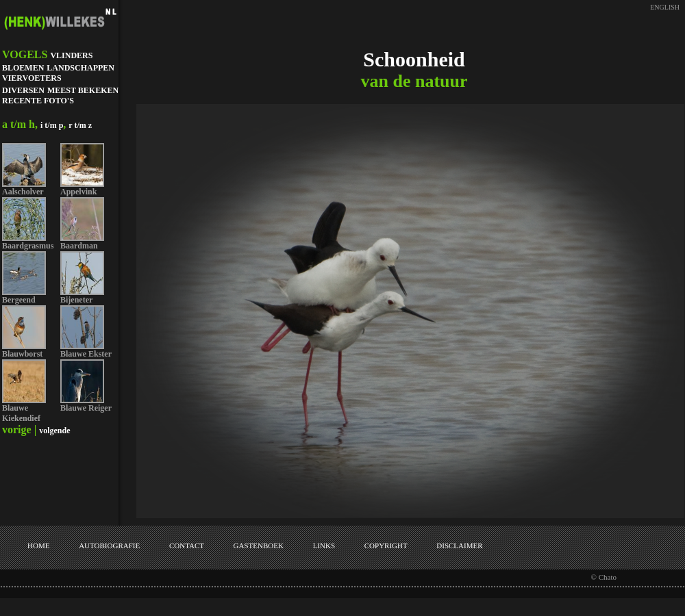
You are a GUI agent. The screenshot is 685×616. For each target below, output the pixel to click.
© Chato (604, 577)
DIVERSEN (23, 90)
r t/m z (80, 125)
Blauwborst (22, 354)
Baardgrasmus (28, 246)
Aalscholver (23, 192)
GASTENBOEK (259, 546)
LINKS (324, 546)
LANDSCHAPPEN (80, 68)
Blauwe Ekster (86, 354)
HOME (38, 546)
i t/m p (52, 125)
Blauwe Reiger (86, 408)
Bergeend (19, 300)
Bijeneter (76, 300)
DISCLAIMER (459, 546)
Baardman (79, 246)
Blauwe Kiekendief (21, 413)
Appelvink (78, 192)
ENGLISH (665, 7)
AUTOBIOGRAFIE (109, 546)
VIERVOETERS (32, 78)
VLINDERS (71, 55)
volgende (54, 431)
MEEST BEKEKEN (83, 90)
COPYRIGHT (386, 546)
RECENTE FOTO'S (38, 101)
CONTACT (187, 546)
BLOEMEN (23, 68)
